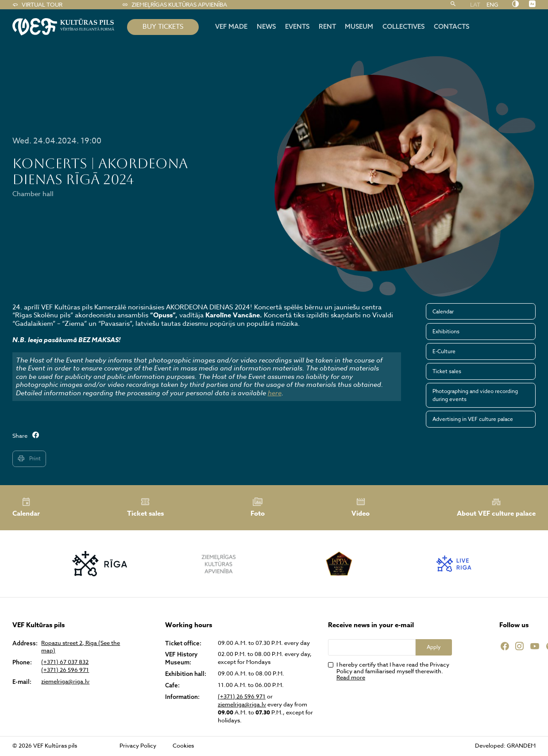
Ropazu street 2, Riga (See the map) (81, 647)
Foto (258, 507)
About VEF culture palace (496, 507)
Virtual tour (37, 5)
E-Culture (444, 351)
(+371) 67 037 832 (65, 662)
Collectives (403, 26)
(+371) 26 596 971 (65, 670)
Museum (359, 26)
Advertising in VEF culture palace (473, 419)
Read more (351, 677)
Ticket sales (447, 371)
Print (29, 458)
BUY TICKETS (163, 27)
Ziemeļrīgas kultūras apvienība (175, 5)
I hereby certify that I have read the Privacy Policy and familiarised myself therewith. (393, 671)
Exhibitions (446, 331)
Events (297, 26)
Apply (434, 647)
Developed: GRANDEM (505, 745)
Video (361, 507)
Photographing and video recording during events (475, 395)
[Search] (453, 5)
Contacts (452, 26)
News (266, 26)
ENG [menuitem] (492, 4)
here (275, 393)
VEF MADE (231, 26)
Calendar (443, 311)
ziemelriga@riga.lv (65, 681)
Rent (327, 26)
